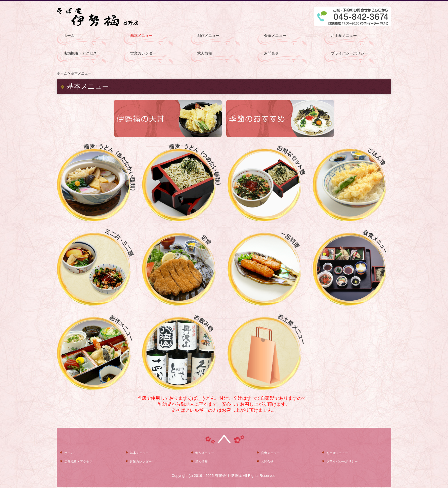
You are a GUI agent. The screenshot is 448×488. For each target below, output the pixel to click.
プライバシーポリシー (349, 53)
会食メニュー (275, 36)
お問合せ (271, 53)
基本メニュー (141, 36)
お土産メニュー (344, 36)
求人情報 (205, 53)
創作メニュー (208, 36)
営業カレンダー (143, 53)
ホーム (69, 36)
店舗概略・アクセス (80, 53)
